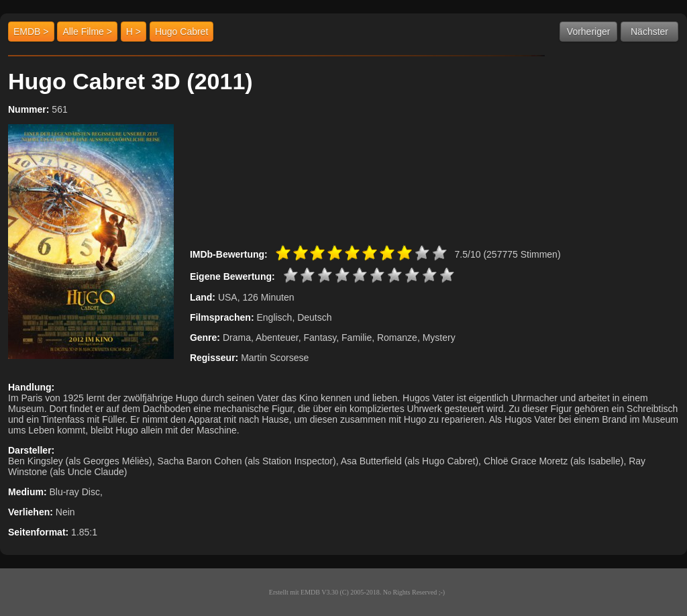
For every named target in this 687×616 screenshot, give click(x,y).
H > (134, 32)
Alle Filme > (87, 32)
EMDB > (31, 32)
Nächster (649, 32)
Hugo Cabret (181, 32)
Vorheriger (589, 32)
